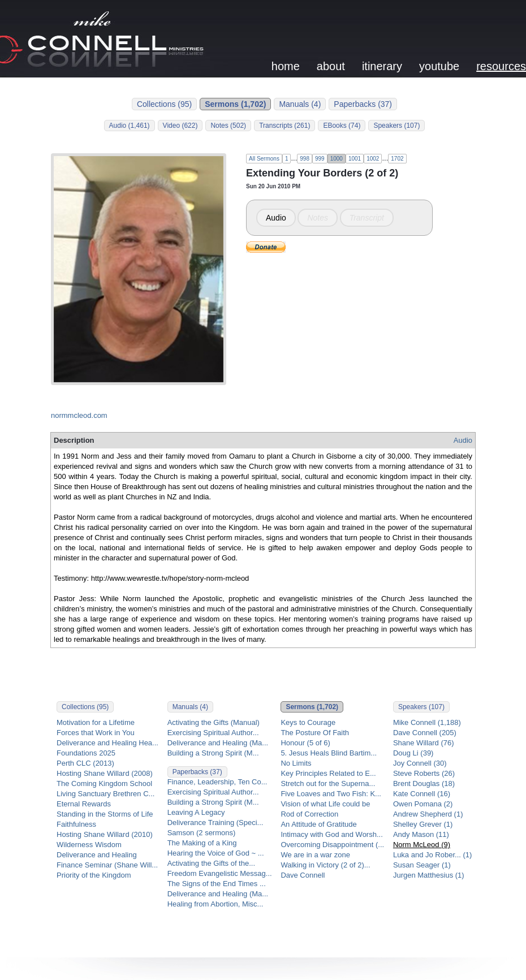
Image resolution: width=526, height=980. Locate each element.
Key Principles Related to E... (328, 773)
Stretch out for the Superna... (328, 783)
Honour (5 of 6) (305, 743)
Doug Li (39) (413, 753)
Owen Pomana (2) (423, 804)
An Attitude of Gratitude (318, 824)
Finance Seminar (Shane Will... (107, 865)
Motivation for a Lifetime (96, 722)
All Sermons (264, 159)
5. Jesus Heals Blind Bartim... (329, 753)
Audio (276, 218)
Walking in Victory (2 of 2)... (325, 865)
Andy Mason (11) (421, 834)
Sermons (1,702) (235, 104)
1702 (397, 159)
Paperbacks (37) (363, 104)
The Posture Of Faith (315, 733)
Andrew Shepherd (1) (428, 814)
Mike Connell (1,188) (427, 722)
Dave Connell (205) (425, 733)
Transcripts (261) (284, 126)
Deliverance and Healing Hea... (107, 743)
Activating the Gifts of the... (211, 863)
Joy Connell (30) (420, 763)
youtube (439, 66)
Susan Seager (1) (422, 865)
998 (305, 159)
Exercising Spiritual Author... (213, 733)
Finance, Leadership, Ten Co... (217, 782)
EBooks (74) (342, 126)
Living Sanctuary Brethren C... (105, 794)
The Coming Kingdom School (104, 783)
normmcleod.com (79, 415)
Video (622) (180, 126)
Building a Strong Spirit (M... (213, 753)
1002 (373, 159)
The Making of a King (202, 843)
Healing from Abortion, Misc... (215, 904)
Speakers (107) (396, 126)
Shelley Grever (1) (423, 824)
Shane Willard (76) (424, 743)
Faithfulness (76, 824)
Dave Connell (303, 875)
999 (320, 159)
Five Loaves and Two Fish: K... (331, 794)
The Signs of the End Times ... (217, 884)
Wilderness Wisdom (89, 845)
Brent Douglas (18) (424, 783)
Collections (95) (164, 104)
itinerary (382, 66)
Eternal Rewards (84, 804)
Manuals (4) (300, 104)
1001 (355, 159)
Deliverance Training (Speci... (215, 823)
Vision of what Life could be (325, 804)
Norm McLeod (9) (422, 845)
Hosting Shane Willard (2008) (105, 773)
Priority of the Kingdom (94, 875)
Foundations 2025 (86, 753)
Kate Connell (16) (422, 794)
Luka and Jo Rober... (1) (432, 855)
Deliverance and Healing (97, 855)
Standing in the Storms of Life (105, 814)
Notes (318, 218)
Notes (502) (228, 126)
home (286, 66)
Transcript (367, 218)
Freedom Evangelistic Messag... (220, 873)
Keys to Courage (308, 722)
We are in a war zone (315, 855)
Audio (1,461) (130, 126)
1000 (337, 159)
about (331, 66)
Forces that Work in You (96, 733)
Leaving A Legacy (196, 812)
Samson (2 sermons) (202, 833)
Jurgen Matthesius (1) (429, 875)
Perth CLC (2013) (85, 763)
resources (501, 66)
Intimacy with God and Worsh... (331, 834)
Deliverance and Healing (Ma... (218, 743)
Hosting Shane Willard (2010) (105, 834)
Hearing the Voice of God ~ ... (216, 853)
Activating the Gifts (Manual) (214, 722)
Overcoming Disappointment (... (332, 845)
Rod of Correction (309, 814)
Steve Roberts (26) (424, 773)
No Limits (296, 763)
